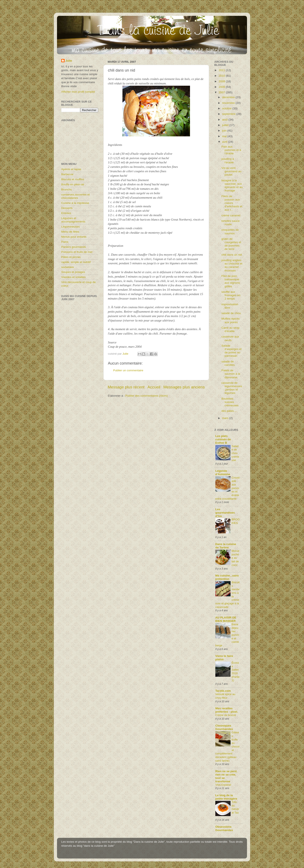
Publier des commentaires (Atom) (147, 396)
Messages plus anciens (184, 387)
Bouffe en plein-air (73, 184)
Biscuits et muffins (73, 179)
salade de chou (231, 313)
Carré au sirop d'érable (231, 329)
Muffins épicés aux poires (231, 320)
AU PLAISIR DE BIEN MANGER (226, 619)
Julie (69, 61)
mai (225, 136)
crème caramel (231, 215)
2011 (222, 70)
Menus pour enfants (74, 237)
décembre (229, 97)
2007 (222, 92)
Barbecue (67, 174)
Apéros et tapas (71, 169)
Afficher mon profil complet (78, 92)
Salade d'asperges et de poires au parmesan (232, 351)
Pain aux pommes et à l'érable (231, 150)
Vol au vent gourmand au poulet (231, 171)
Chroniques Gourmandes (224, 727)
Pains (65, 242)
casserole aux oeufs (230, 338)
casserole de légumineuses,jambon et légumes (232, 388)
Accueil (154, 387)
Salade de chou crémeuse (235, 453)
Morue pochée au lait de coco (235, 558)
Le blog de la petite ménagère (226, 797)
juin (225, 131)
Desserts (67, 208)
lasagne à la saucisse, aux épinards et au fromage (232, 186)
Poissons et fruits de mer (77, 252)
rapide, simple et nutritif (76, 262)
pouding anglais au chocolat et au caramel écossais (232, 265)
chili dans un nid (232, 255)
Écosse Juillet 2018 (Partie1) (236, 671)
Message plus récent (126, 387)
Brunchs (66, 189)
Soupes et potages (73, 272)
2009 (222, 81)
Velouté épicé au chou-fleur (225, 696)
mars (226, 418)
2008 (222, 87)
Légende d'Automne (223, 473)
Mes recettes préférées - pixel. (227, 710)
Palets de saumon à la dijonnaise (231, 374)
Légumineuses (71, 227)
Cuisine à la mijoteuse (75, 203)
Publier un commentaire (128, 370)
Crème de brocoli (226, 715)
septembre (229, 114)
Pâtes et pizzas (71, 257)
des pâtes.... (229, 411)
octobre (227, 108)
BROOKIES (236, 521)
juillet (226, 125)
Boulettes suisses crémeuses (230, 402)
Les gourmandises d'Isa (225, 513)
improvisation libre (230, 306)
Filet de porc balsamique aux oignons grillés (231, 281)
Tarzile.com (223, 691)
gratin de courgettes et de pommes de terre (231, 244)
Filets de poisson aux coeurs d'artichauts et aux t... (232, 203)
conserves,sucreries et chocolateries (75, 196)
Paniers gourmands (74, 247)
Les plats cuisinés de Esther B (223, 439)
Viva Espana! (223, 785)
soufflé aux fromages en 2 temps (231, 295)
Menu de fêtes (70, 232)
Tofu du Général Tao (235, 807)
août (225, 120)
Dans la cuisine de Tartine (226, 546)
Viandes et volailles (73, 277)
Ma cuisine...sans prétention (227, 577)
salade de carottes (228, 363)
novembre (229, 103)
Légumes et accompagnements (73, 220)
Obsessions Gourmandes (224, 828)
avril (225, 142)
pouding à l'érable (228, 161)
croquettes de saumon (230, 231)
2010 (222, 76)
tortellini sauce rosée (231, 223)
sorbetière (68, 267)
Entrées (66, 213)
